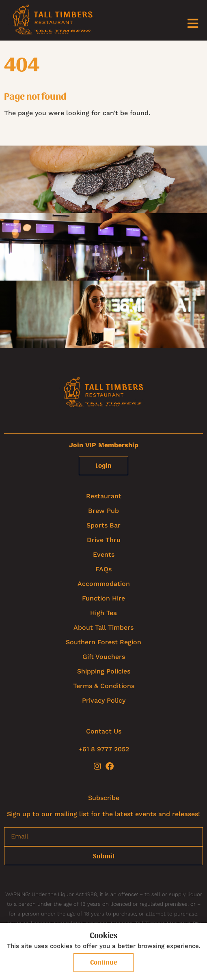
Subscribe (104, 798)
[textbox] (103, 112)
